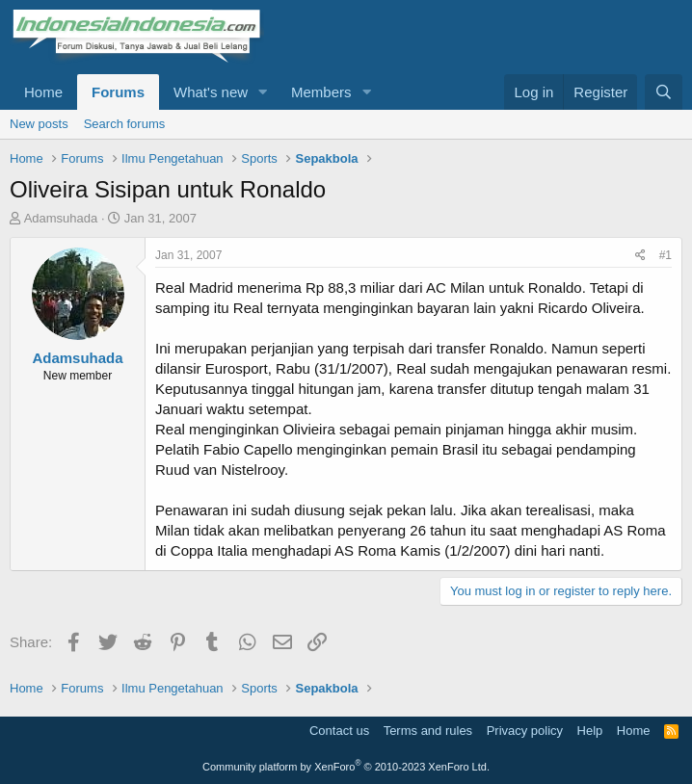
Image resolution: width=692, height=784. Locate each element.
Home (43, 92)
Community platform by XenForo (346, 767)
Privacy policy (525, 731)
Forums (118, 92)
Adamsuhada (61, 218)
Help (590, 731)
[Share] (640, 256)
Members (321, 92)
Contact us (339, 731)
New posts (39, 124)
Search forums (125, 124)
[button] (263, 92)
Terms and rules (428, 731)
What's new (211, 92)
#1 (665, 255)
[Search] (664, 92)
